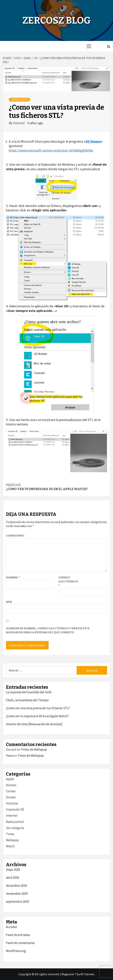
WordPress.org (16, 951)
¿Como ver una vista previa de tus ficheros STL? (38, 708)
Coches (11, 791)
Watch (10, 846)
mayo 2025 (13, 870)
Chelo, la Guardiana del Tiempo (27, 700)
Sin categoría (15, 828)
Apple (10, 779)
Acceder (12, 927)
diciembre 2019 (16, 886)
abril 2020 (12, 878)
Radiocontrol (15, 822)
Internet (12, 815)
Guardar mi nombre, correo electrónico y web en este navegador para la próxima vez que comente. (48, 630)
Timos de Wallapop (34, 749)
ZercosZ (19, 123)
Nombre (13, 577)
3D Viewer (93, 141)
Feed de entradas (18, 935)
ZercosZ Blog (56, 20)
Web (9, 602)
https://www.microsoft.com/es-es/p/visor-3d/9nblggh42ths (51, 150)
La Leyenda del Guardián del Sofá (29, 692)
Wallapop (12, 840)
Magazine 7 (69, 974)
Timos (10, 834)
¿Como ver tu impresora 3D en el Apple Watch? (56, 487)
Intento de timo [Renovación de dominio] (34, 724)
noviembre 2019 (17, 894)
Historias (12, 803)
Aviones (11, 785)
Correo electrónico (68, 581)
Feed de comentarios (20, 943)
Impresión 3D (19, 100)
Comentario (15, 535)
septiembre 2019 (17, 902)
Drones (11, 797)
